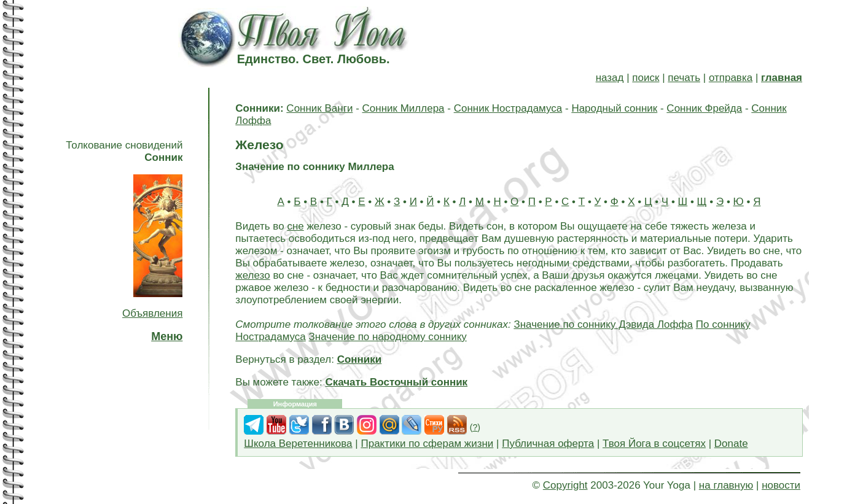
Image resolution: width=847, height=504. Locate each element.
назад (610, 78)
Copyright (565, 485)
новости (781, 485)
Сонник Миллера (404, 108)
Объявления (152, 313)
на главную (726, 485)
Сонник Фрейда (704, 108)
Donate (731, 444)
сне (295, 226)
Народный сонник (614, 108)
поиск (646, 78)
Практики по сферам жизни (427, 444)
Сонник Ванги (319, 108)
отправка (731, 78)
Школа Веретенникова (298, 444)
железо (252, 275)
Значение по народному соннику (388, 337)
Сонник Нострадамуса (508, 108)
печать (684, 78)
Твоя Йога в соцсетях (654, 444)
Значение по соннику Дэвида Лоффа (603, 324)
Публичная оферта (548, 444)
